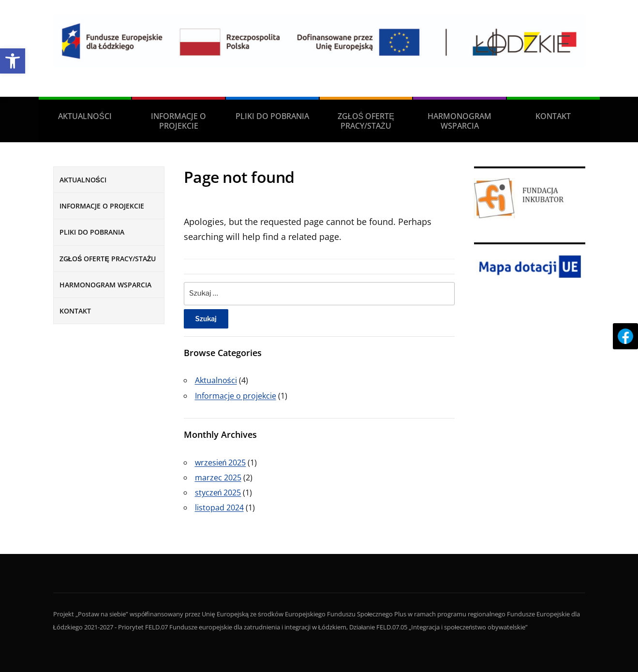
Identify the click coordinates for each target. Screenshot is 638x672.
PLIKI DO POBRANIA (272, 116)
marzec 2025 (218, 478)
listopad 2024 (219, 508)
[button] (13, 61)
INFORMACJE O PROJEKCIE (178, 121)
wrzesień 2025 (221, 463)
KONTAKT (553, 116)
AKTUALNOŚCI (85, 116)
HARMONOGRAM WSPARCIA (460, 121)
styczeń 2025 (218, 493)
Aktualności (216, 380)
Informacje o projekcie (236, 396)
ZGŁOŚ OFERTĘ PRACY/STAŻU (366, 121)
